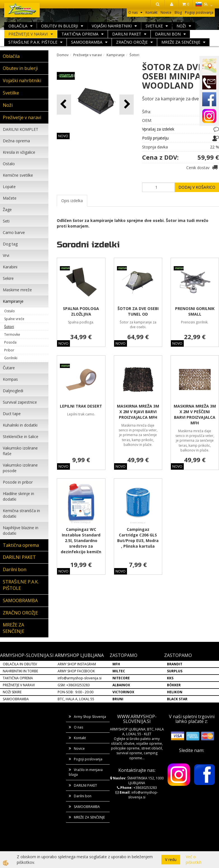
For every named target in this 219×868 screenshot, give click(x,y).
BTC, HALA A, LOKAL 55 (76, 699)
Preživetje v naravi (28, 34)
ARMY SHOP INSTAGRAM (77, 664)
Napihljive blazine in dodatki (21, 530)
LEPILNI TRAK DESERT (81, 406)
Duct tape (12, 414)
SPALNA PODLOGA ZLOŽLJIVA (81, 311)
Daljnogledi (13, 391)
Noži (181, 26)
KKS (170, 678)
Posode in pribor (18, 482)
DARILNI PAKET (127, 34)
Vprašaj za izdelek (158, 129)
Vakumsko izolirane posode (20, 468)
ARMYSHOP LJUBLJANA (79, 655)
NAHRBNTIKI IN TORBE (20, 671)
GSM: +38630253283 (74, 685)
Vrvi (6, 255)
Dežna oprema (16, 141)
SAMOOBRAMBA (87, 42)
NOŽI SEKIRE (12, 692)
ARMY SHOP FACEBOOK (76, 671)
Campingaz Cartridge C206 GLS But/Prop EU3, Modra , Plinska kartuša (138, 538)
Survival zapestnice (20, 402)
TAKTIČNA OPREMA (18, 678)
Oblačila (18, 26)
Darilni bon (168, 34)
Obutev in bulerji (60, 26)
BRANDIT (175, 664)
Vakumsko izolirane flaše (20, 451)
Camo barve (14, 232)
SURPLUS (175, 671)
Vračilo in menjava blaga (86, 772)
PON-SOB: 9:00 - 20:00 (76, 692)
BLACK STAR (177, 699)
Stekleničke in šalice (21, 437)
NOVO (63, 136)
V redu (171, 859)
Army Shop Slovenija (90, 717)
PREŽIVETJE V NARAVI (19, 685)
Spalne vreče (14, 319)
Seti (6, 221)
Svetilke (154, 26)
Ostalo (9, 164)
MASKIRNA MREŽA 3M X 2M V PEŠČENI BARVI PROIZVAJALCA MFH (195, 414)
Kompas (10, 379)
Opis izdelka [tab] (72, 201)
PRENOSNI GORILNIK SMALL (195, 311)
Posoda (10, 342)
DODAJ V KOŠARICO (197, 187)
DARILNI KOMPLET (21, 129)
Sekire (8, 278)
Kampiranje (13, 301)
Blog (178, 12)
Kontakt (151, 12)
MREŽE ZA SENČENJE (181, 42)
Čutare (9, 368)
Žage (7, 210)
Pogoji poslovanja (199, 12)
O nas (133, 12)
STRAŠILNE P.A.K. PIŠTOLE (33, 42)
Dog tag (10, 244)
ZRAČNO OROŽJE (132, 42)
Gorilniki (11, 358)
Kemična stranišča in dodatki (21, 513)
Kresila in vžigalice (19, 152)
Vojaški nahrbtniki (112, 26)
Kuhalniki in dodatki (20, 425)
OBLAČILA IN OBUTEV (20, 664)
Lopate (9, 187)
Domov (63, 55)
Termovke (12, 334)
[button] (127, 104)
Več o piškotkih (194, 859)
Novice (166, 12)
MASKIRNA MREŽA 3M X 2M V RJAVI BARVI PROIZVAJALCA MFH (138, 412)
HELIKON (175, 692)
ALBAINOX (121, 685)
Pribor (9, 350)
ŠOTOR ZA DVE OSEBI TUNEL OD (138, 311)
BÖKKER (174, 685)
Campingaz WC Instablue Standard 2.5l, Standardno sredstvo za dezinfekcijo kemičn (81, 541)
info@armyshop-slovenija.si (80, 678)
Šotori (9, 327)
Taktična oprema (80, 34)
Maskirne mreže (17, 290)
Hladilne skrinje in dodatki (18, 496)
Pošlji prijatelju (155, 138)
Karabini (10, 267)
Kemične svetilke (18, 175)
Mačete (10, 198)
